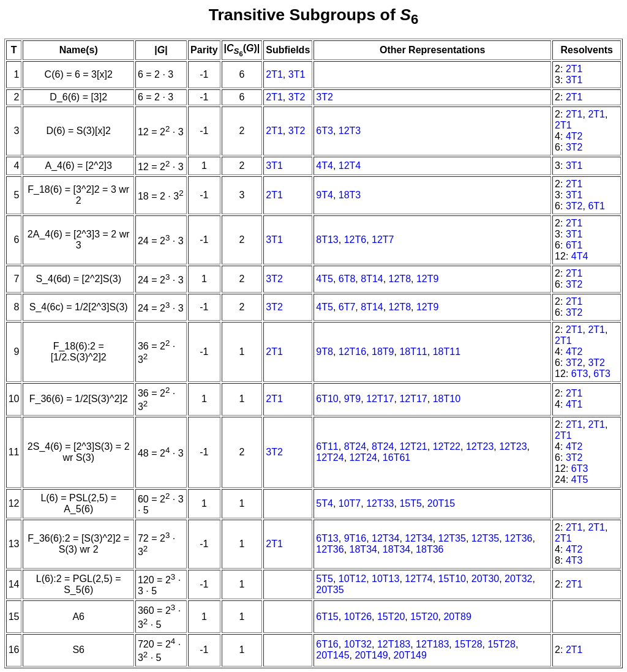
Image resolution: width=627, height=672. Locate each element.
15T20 (391, 617)
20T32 (518, 579)
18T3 (350, 195)
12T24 (330, 457)
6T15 (327, 617)
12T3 (350, 131)
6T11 (327, 446)
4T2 (574, 136)
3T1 (297, 74)
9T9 (353, 399)
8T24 (355, 446)
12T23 (480, 446)
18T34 (363, 549)
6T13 (327, 538)
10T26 (358, 617)
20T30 (485, 579)
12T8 (400, 279)
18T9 (383, 352)
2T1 (274, 74)
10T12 (352, 579)
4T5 (325, 279)
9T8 (325, 352)
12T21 (413, 446)
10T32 (358, 644)
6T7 (347, 307)
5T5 (325, 579)
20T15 (441, 503)
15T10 (452, 579)
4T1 (574, 404)
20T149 (371, 655)
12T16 (352, 352)
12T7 (383, 240)
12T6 (355, 240)
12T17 (380, 399)
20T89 (457, 617)
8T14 (372, 279)
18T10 (447, 399)
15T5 (410, 503)
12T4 (350, 166)
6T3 (325, 131)
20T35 (330, 590)
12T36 (518, 538)
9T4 (325, 195)
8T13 (327, 240)
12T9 (427, 279)
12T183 (394, 644)
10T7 (350, 503)
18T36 (430, 549)
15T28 (468, 644)
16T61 (396, 457)
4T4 (325, 166)
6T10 (327, 399)
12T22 (447, 446)
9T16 (355, 538)
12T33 (380, 503)
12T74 (419, 579)
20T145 (332, 655)
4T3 (574, 560)
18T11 (413, 352)
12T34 (385, 538)
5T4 (325, 503)
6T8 (347, 279)
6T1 (596, 206)
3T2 (297, 97)
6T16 (327, 644)
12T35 (452, 538)
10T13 (385, 579)
